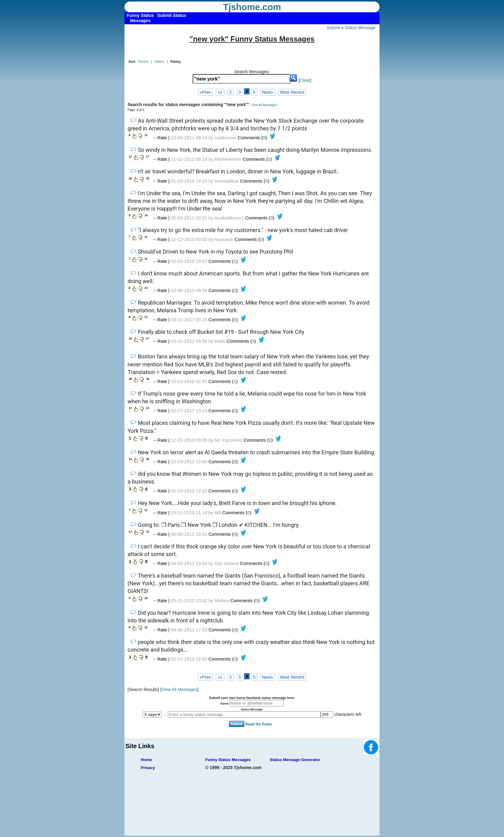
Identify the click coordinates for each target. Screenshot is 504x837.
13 (146, 288)
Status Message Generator (295, 760)
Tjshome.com (252, 7)
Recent (143, 61)
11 (146, 135)
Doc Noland (227, 563)
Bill (218, 513)
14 (146, 215)
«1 (220, 92)
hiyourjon (224, 239)
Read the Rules (259, 724)
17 (148, 157)
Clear (305, 80)
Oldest (159, 61)
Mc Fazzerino (229, 440)
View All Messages (264, 105)
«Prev (205, 92)
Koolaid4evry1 (229, 218)
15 (146, 510)
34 (148, 379)
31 (148, 532)
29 (148, 178)
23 (148, 408)
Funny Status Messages (228, 760)
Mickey (222, 600)
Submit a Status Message (351, 28)
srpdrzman (226, 138)
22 (146, 627)
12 (130, 157)
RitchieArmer (228, 159)
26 (148, 459)
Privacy (148, 768)
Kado (220, 341)
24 (146, 598)
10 (130, 339)
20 (130, 178)
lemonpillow (227, 181)
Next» (268, 92)
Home (146, 760)
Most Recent (292, 92)
